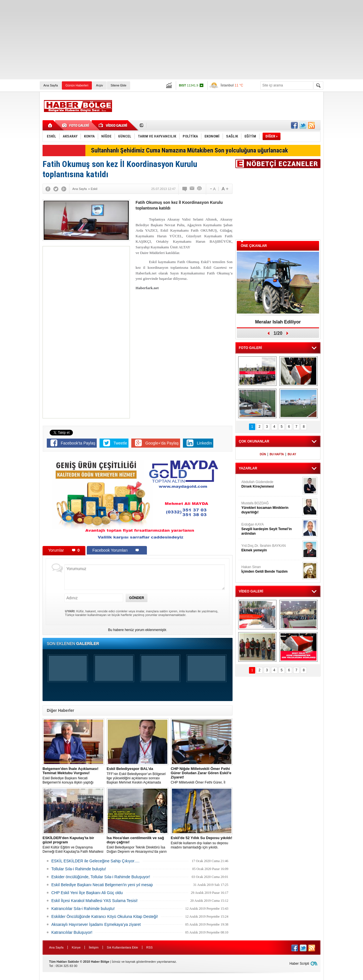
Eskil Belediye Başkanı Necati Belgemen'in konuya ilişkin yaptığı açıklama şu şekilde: (73, 776)
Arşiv (99, 85)
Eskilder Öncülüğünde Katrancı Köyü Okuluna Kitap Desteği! (105, 916)
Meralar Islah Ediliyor (278, 322)
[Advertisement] (170, 40)
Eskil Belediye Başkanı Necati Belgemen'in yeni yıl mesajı (102, 885)
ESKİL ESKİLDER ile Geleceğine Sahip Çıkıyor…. (95, 861)
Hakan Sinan (271, 569)
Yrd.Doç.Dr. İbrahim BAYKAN (271, 548)
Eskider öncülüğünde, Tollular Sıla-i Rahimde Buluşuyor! (101, 877)
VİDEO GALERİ (251, 591)
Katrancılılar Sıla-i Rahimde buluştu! (83, 909)
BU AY (292, 454)
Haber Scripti (299, 964)
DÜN (263, 454)
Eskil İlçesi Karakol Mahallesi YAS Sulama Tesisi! (94, 901)
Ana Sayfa (51, 85)
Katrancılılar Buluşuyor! (72, 932)
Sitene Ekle (119, 85)
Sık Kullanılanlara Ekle (123, 947)
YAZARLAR (248, 468)
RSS (150, 947)
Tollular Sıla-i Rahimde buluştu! (79, 869)
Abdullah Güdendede (271, 484)
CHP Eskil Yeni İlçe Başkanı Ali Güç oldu (87, 893)
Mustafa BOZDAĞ (271, 508)
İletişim (94, 947)
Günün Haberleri (77, 85)
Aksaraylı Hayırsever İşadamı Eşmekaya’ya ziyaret (96, 924)
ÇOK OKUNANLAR (254, 441)
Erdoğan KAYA (271, 529)
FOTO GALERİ (250, 348)
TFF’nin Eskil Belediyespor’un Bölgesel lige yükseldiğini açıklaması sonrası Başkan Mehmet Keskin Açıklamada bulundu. (138, 776)
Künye (76, 947)
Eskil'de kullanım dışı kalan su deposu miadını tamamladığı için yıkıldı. (202, 843)
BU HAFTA (277, 454)
